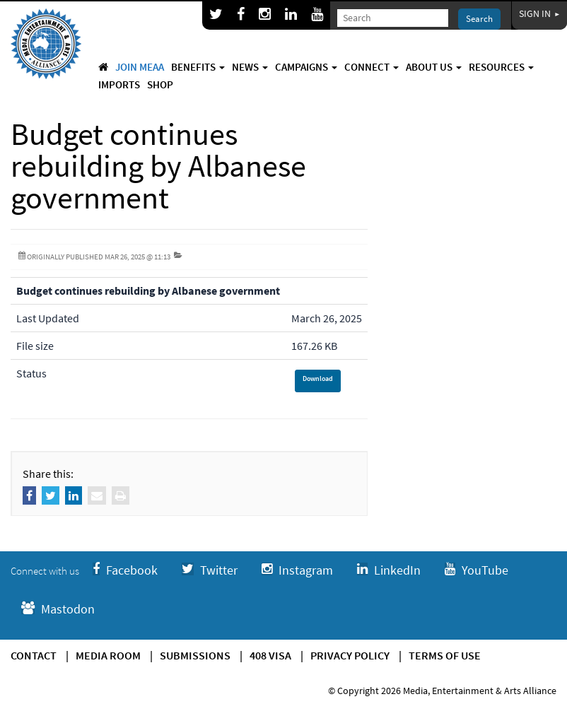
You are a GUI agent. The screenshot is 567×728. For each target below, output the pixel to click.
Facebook (125, 570)
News (250, 67)
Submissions (195, 655)
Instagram (297, 570)
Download (318, 378)
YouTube (477, 570)
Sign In (539, 13)
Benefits (198, 67)
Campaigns (306, 67)
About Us (434, 67)
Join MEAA (140, 67)
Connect (372, 67)
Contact (34, 655)
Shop (160, 84)
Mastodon (58, 609)
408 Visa (270, 655)
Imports (119, 84)
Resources (501, 67)
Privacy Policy (350, 655)
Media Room (108, 655)
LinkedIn (389, 570)
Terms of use (445, 655)
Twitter (210, 570)
